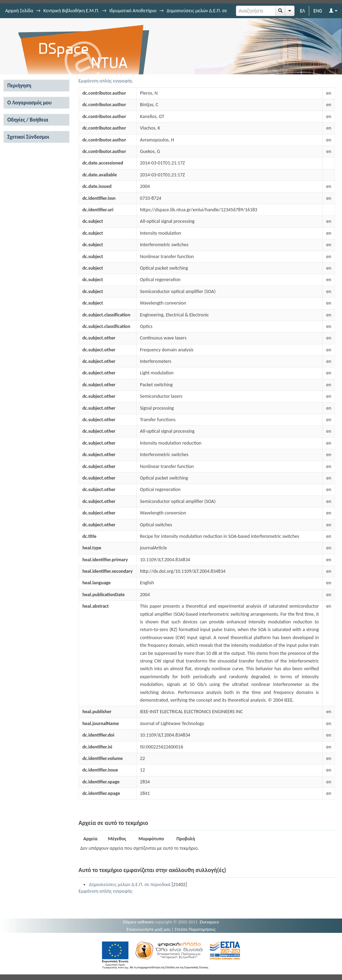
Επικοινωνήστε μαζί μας (148, 929)
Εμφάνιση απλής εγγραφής (106, 81)
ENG (318, 11)
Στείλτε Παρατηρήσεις (195, 929)
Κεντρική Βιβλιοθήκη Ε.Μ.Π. (71, 11)
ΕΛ (302, 11)
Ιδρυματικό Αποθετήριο (133, 11)
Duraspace (209, 922)
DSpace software (138, 922)
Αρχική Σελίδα (19, 11)
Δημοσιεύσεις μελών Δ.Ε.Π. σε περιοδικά (130, 884)
